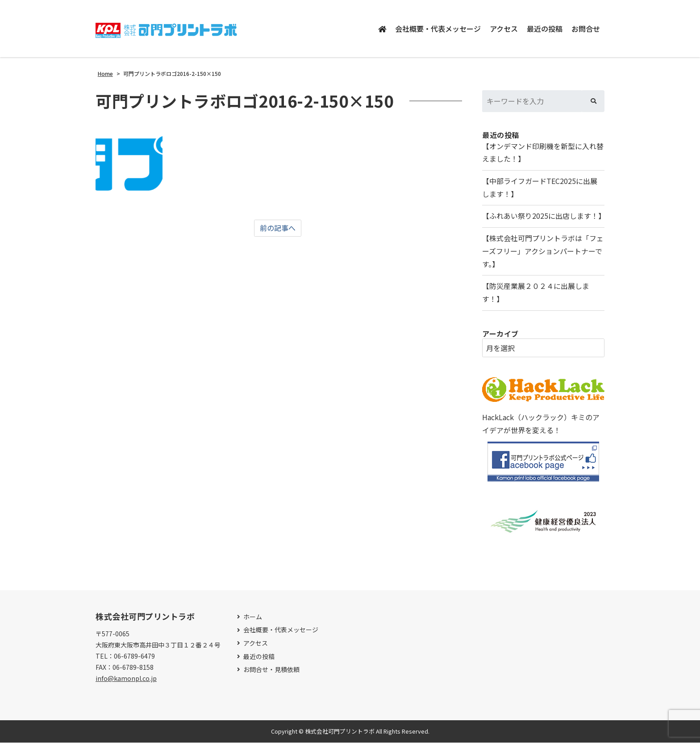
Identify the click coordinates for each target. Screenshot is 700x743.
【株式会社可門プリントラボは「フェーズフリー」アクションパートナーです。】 (543, 252)
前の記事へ (278, 228)
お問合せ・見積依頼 (271, 670)
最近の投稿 (545, 29)
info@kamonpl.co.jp (126, 679)
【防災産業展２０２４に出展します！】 (536, 293)
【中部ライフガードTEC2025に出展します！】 (540, 188)
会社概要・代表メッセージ (438, 29)
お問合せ (586, 29)
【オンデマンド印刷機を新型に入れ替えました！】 (543, 153)
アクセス (504, 29)
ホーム (253, 617)
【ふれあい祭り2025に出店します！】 (543, 217)
